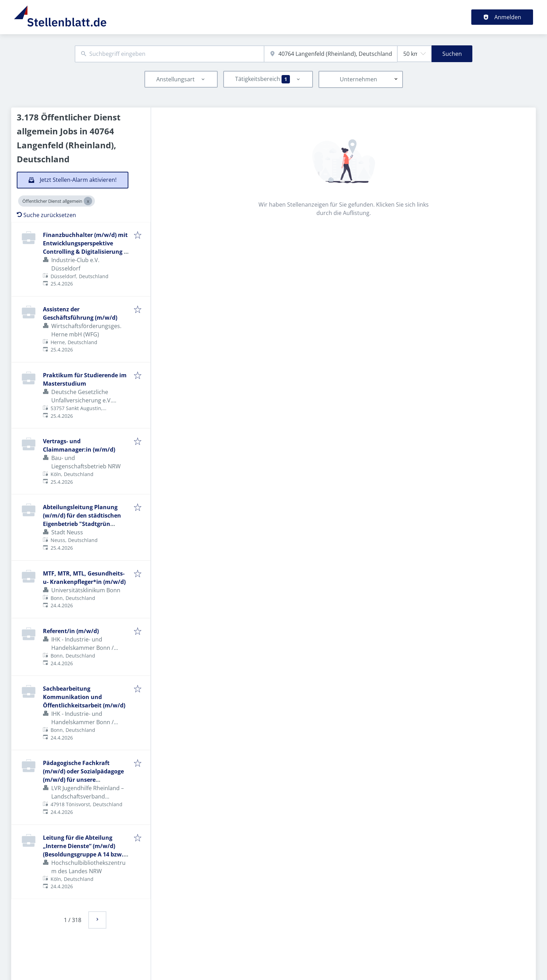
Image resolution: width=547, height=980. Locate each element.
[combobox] (169, 54)
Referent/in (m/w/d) (71, 631)
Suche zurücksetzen (46, 215)
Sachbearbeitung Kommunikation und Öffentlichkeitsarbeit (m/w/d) (84, 697)
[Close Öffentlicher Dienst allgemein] (88, 201)
